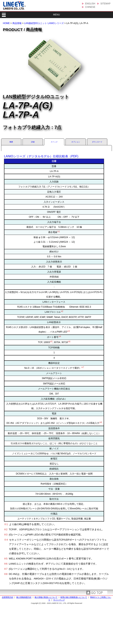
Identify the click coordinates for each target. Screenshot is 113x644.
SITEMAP (105, 4)
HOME (6, 23)
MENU (56, 15)
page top (97, 593)
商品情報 (17, 23)
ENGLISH (90, 4)
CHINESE (90, 7)
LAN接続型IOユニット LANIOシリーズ (44, 23)
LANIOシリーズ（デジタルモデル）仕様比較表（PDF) (41, 156)
